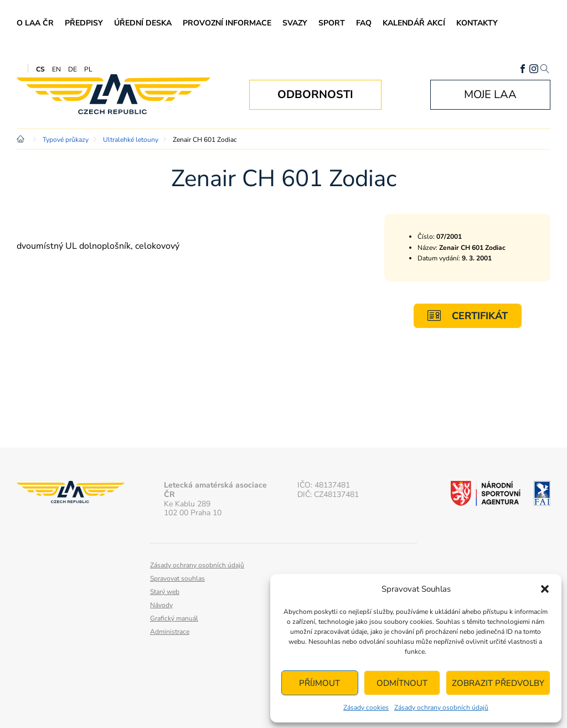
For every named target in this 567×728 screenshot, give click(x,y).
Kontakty (477, 23)
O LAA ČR (35, 23)
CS (40, 69)
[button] (545, 589)
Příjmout (319, 683)
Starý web (165, 592)
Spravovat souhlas (177, 578)
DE (73, 69)
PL (88, 69)
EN (56, 69)
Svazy (295, 23)
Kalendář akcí (414, 23)
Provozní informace (227, 23)
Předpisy (84, 23)
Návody (161, 605)
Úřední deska (143, 23)
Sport (332, 23)
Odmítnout (402, 683)
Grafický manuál (174, 618)
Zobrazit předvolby (498, 683)
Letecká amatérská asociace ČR (114, 94)
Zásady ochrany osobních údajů (441, 708)
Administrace (170, 632)
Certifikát (468, 316)
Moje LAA (490, 94)
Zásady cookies (366, 708)
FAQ (364, 23)
